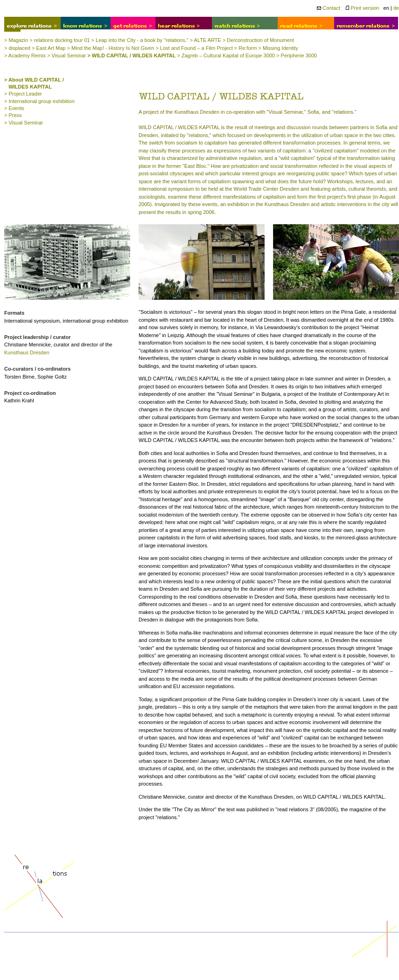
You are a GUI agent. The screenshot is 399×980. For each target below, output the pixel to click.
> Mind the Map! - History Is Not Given (111, 48)
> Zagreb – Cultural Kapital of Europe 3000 (226, 55)
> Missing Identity (278, 48)
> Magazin (16, 40)
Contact (329, 8)
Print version (362, 8)
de (396, 8)
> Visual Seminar (66, 55)
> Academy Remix (25, 55)
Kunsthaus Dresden (27, 352)
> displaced (17, 48)
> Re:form (246, 48)
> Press (13, 115)
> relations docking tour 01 (59, 40)
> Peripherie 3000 (297, 55)
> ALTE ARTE (206, 40)
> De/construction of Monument (258, 40)
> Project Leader (23, 94)
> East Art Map (49, 48)
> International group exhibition (39, 101)
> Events (14, 108)
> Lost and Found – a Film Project (194, 48)
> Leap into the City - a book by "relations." (140, 40)
